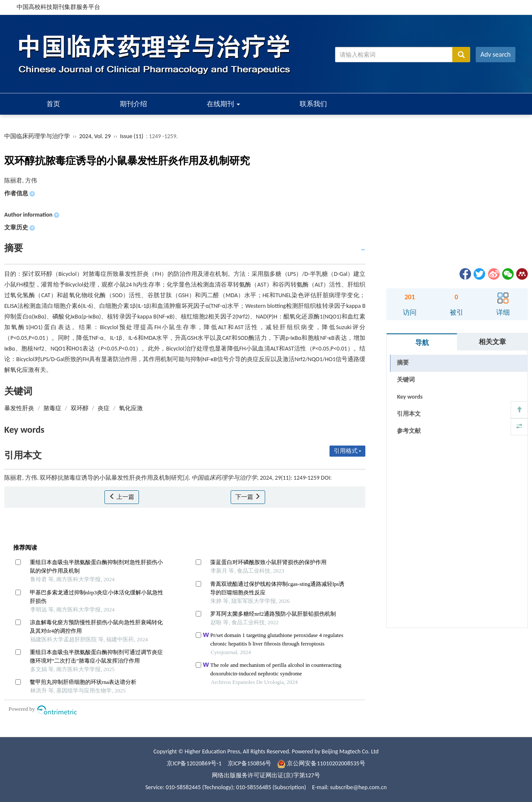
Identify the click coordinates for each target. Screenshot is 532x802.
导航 (422, 343)
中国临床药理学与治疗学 (37, 136)
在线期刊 (223, 104)
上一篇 (122, 497)
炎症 (104, 408)
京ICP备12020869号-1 (194, 763)
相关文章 (492, 342)
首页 (53, 104)
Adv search (496, 54)
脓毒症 (52, 408)
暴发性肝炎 (19, 408)
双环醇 (80, 408)
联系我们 (313, 104)
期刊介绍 (133, 104)
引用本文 (409, 414)
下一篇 (248, 497)
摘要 (403, 363)
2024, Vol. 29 (96, 136)
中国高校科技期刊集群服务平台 (58, 7)
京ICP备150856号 (250, 763)
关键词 (406, 380)
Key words (410, 397)
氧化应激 (131, 408)
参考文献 (409, 431)
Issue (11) (132, 136)
